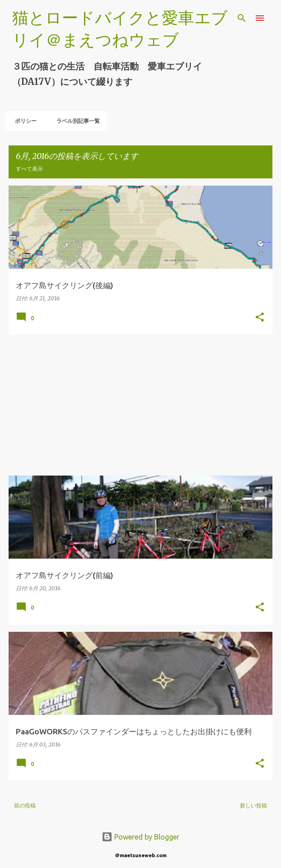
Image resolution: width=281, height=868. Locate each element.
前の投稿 (25, 805)
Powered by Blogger (140, 837)
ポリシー (23, 121)
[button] (260, 318)
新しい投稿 (253, 805)
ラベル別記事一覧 (75, 121)
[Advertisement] (140, 405)
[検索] (242, 18)
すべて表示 (29, 169)
